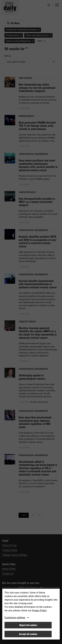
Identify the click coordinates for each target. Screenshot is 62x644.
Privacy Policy (39, 610)
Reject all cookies (28, 625)
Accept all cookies (28, 634)
